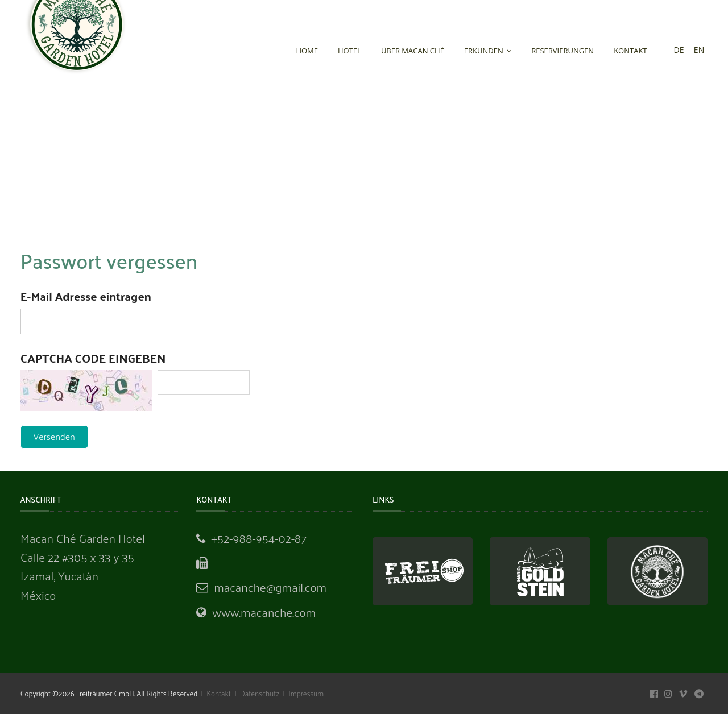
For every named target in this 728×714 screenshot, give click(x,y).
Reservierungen (562, 51)
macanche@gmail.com (270, 587)
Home (307, 51)
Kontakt (630, 51)
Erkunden (488, 51)
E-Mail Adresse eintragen (86, 296)
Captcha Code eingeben (93, 358)
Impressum (305, 693)
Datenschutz (260, 693)
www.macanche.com (264, 612)
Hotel (349, 51)
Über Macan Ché (413, 51)
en (699, 50)
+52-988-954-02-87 (259, 538)
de (679, 50)
